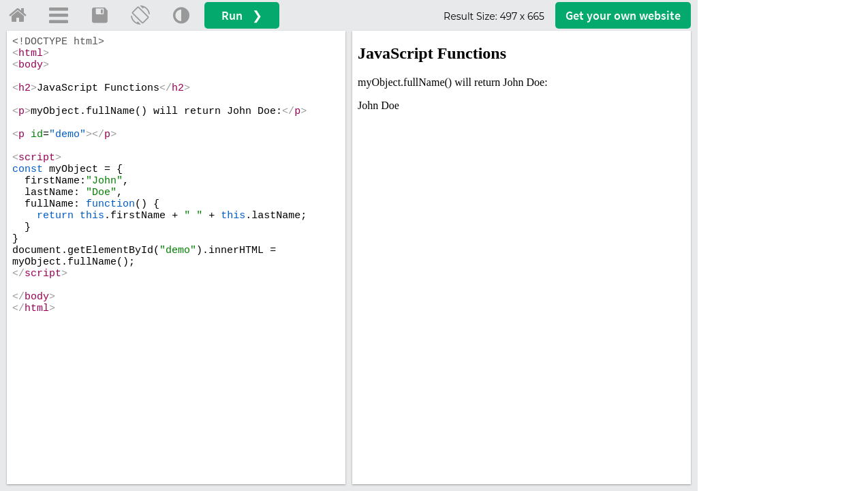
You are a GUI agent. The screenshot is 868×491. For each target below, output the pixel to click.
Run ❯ (242, 15)
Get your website (623, 15)
